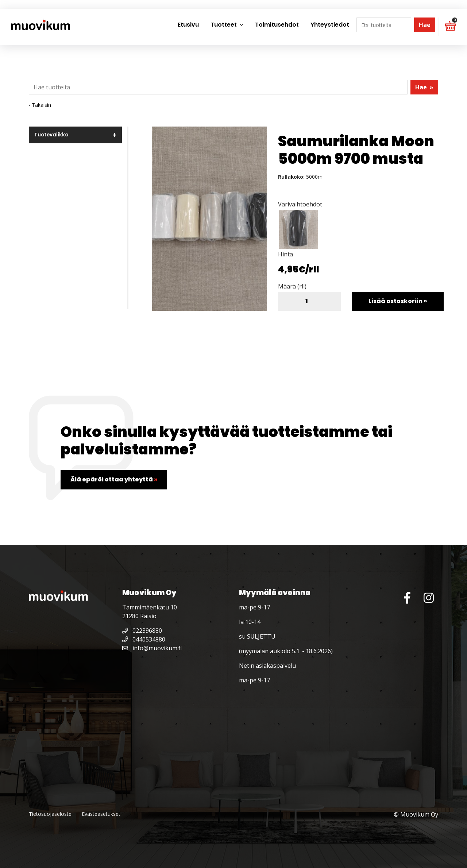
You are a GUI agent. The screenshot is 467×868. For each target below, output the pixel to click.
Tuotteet (224, 25)
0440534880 (144, 639)
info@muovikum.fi (152, 648)
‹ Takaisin (40, 105)
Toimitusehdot (277, 25)
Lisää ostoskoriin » (398, 301)
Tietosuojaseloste (50, 814)
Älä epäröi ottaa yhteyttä (114, 479)
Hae (425, 25)
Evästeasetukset (101, 814)
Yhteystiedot (330, 25)
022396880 (142, 631)
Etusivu (188, 25)
